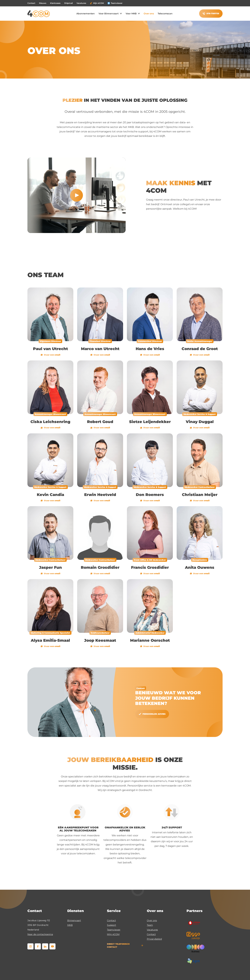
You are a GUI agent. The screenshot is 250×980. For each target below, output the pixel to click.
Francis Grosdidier (150, 567)
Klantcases (55, 3)
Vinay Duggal (200, 422)
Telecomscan (165, 14)
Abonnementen (86, 14)
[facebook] (38, 946)
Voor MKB (131, 14)
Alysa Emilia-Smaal (50, 640)
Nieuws (43, 3)
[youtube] (52, 946)
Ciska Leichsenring (50, 422)
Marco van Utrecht (100, 349)
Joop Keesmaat (100, 640)
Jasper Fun (50, 567)
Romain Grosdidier (100, 567)
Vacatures (81, 3)
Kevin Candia (50, 495)
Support (112, 925)
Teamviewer (115, 3)
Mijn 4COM (97, 3)
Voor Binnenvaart (109, 14)
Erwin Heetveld (100, 495)
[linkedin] (45, 946)
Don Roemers (150, 495)
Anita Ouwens (200, 567)
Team (150, 925)
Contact (31, 3)
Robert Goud (100, 422)
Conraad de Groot (200, 349)
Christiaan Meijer (200, 495)
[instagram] (30, 946)
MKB (70, 925)
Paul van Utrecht (50, 349)
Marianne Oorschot (150, 640)
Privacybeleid (154, 939)
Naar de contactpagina (40, 934)
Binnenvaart (74, 920)
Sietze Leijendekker (150, 422)
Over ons (149, 14)
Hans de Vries (150, 349)
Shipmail (68, 3)
